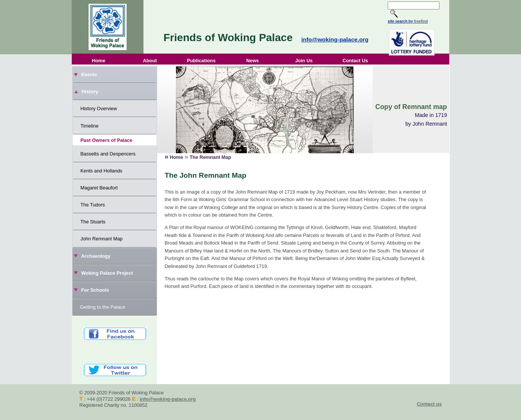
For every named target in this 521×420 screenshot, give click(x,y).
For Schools (95, 290)
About (150, 61)
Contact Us (355, 61)
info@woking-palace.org (335, 39)
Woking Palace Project (107, 273)
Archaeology (96, 256)
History (90, 92)
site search (398, 21)
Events (89, 75)
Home (99, 61)
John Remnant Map (102, 239)
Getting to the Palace (103, 307)
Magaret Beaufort (99, 188)
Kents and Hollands (101, 171)
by (418, 21)
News (252, 61)
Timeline (89, 126)
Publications (201, 61)
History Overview (99, 108)
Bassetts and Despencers (108, 154)
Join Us (304, 61)
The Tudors (93, 205)
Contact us (429, 404)
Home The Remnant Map (198, 157)
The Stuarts (93, 222)
